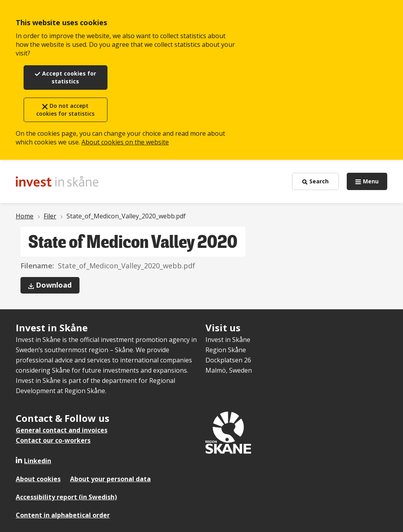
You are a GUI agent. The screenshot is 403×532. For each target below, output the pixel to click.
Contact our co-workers (53, 440)
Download (58, 287)
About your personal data (110, 479)
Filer (50, 216)
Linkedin (38, 461)
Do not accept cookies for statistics (65, 110)
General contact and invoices (62, 430)
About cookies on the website (125, 142)
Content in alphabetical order (63, 515)
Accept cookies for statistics (69, 77)
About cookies (38, 479)
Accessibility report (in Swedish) (66, 497)
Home (25, 216)
